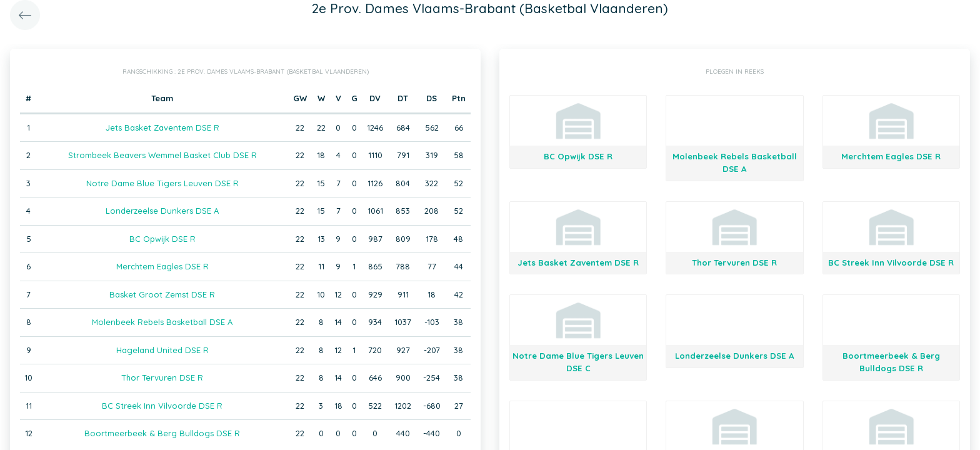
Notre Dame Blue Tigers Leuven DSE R (162, 183)
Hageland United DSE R (162, 350)
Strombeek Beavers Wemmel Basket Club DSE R (162, 155)
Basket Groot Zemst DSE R (162, 294)
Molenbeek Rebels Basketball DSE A (162, 322)
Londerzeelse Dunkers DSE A (162, 211)
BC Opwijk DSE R (162, 239)
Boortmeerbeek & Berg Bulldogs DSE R (162, 433)
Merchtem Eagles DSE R (162, 266)
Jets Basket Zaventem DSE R (162, 127)
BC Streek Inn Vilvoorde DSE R (162, 406)
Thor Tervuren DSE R (162, 377)
